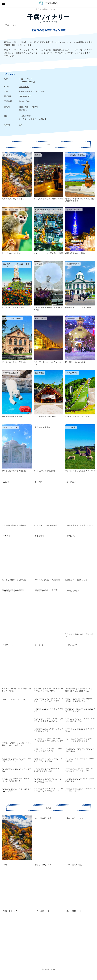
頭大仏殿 (39, 264)
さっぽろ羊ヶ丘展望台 (76, 155)
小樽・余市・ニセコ (75, 818)
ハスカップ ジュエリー (76, 759)
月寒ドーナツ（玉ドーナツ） (47, 759)
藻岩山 (38, 155)
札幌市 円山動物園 (11, 373)
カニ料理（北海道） (75, 719)
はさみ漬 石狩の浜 (43, 769)
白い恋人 (39, 739)
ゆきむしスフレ (41, 749)
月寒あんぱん (72, 645)
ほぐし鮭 (39, 789)
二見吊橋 (7, 536)
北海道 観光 (45, 969)
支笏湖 (6, 482)
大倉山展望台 (72, 373)
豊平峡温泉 (39, 536)
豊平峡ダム (71, 536)
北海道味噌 (8, 779)
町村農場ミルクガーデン (13, 591)
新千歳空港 (71, 482)
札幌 (45, 9)
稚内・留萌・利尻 (74, 911)
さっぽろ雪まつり (11, 427)
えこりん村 (71, 427)
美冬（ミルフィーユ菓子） (14, 759)
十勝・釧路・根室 (42, 911)
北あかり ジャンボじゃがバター (80, 710)
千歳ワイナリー (55, 9)
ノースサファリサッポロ (13, 210)
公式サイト (24, 87)
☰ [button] (4, 3)
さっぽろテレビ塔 (74, 210)
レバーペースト (73, 769)
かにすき (39, 719)
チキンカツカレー (42, 699)
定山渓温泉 (8, 155)
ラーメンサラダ (73, 699)
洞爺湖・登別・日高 (43, 865)
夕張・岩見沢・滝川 (75, 865)
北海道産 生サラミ (74, 779)
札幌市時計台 (72, 318)
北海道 (39, 9)
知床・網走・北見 (11, 911)
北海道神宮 (39, 373)
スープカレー (40, 645)
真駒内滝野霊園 (73, 591)
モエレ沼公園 (40, 318)
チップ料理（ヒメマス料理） (15, 699)
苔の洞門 (39, 482)
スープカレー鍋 (41, 710)
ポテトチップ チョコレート (78, 739)
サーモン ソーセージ (75, 789)
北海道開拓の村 (73, 264)
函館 (5, 865)
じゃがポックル (41, 729)
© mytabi (52, 969)
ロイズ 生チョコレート (76, 729)
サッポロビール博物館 (12, 318)
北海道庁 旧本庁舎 (43, 427)
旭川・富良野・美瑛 (43, 818)
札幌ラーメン (9, 645)
